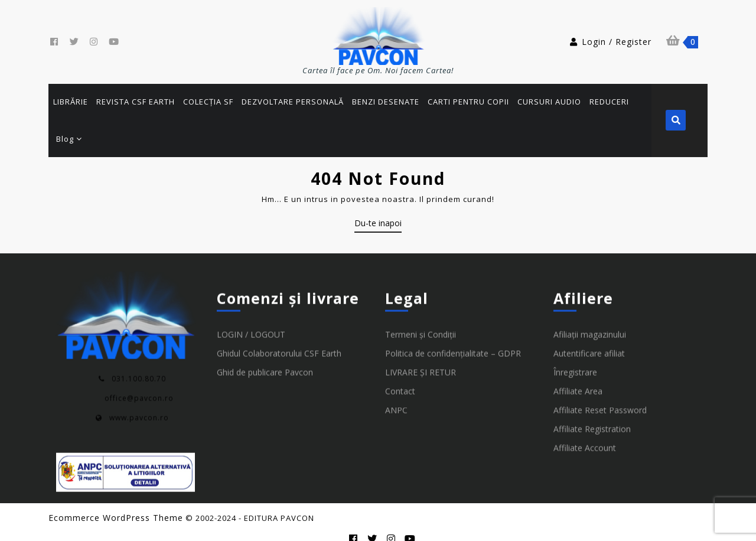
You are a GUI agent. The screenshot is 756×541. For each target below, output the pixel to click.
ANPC (396, 397)
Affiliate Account (585, 434)
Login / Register (610, 42)
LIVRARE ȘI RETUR (421, 359)
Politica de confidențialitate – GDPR (453, 340)
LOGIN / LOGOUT (251, 321)
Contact (400, 378)
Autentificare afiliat (589, 340)
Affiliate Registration (592, 415)
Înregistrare (575, 359)
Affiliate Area (578, 378)
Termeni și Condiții (421, 321)
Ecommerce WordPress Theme (116, 506)
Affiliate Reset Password (600, 397)
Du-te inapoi (378, 214)
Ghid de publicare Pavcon (265, 359)
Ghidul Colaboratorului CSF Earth (279, 340)
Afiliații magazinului (590, 321)
